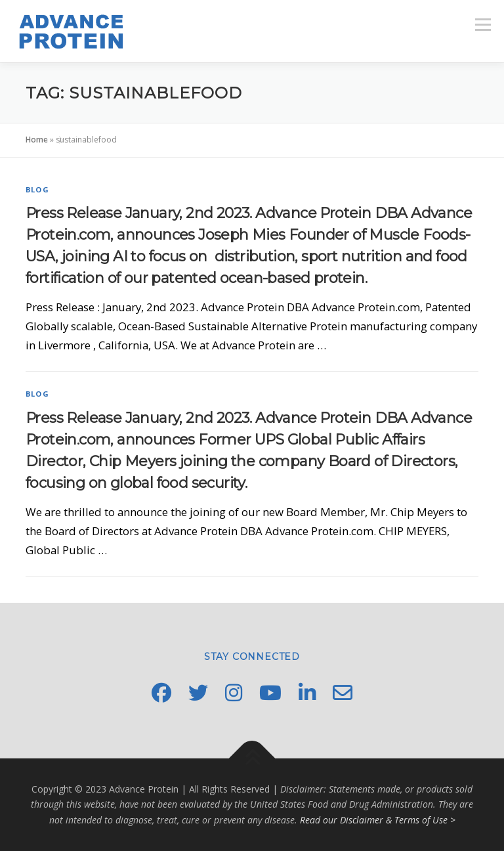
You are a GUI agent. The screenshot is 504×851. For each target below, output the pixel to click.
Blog (37, 189)
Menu (483, 25)
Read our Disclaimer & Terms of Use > (378, 820)
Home (37, 140)
